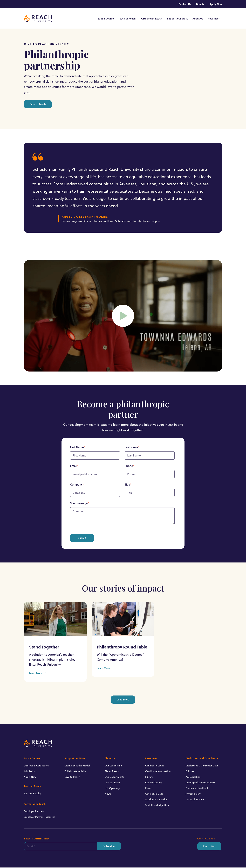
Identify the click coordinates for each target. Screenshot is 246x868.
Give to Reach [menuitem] (72, 777)
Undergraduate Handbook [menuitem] (200, 783)
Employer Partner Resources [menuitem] (39, 817)
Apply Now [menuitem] (216, 4)
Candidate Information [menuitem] (158, 772)
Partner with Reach (151, 19)
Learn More (38, 674)
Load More (123, 700)
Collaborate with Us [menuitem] (75, 772)
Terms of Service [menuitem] (195, 800)
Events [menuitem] (149, 789)
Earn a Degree (106, 19)
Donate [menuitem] (200, 4)
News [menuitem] (108, 794)
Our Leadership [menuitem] (113, 766)
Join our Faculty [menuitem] (32, 794)
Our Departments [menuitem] (114, 777)
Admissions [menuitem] (30, 772)
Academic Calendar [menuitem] (156, 800)
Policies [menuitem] (190, 772)
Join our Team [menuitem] (112, 783)
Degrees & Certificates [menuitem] (36, 766)
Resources (214, 19)
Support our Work (177, 19)
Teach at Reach (127, 19)
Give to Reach (38, 105)
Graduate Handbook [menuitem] (197, 789)
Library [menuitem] (149, 777)
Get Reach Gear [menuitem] (154, 794)
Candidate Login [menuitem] (154, 766)
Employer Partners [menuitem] (34, 812)
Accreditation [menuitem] (193, 777)
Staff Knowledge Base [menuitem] (157, 806)
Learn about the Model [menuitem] (77, 766)
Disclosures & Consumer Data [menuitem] (202, 766)
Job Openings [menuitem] (112, 789)
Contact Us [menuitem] (185, 4)
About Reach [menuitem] (112, 772)
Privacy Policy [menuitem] (193, 794)
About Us (198, 19)
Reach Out (209, 847)
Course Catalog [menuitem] (154, 783)
